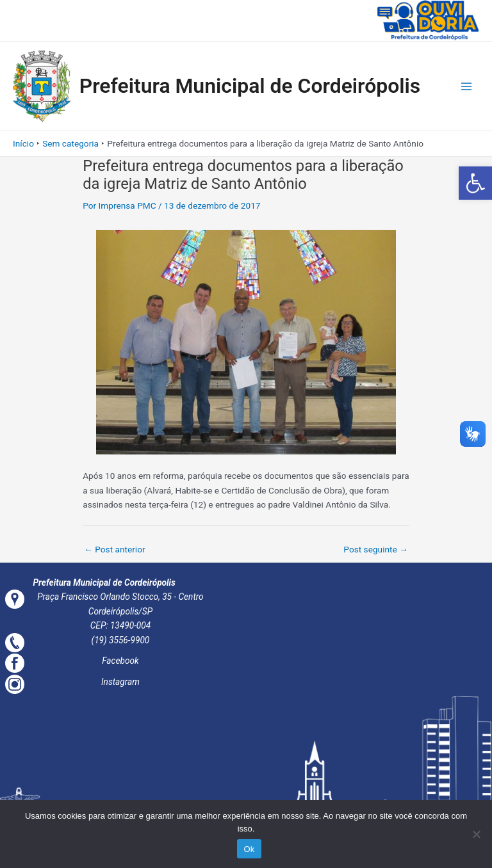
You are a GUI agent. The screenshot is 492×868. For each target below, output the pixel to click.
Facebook (120, 661)
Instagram (120, 682)
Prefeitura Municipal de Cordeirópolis (250, 86)
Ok (249, 849)
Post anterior (114, 549)
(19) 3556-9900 (121, 640)
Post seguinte (375, 549)
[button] (475, 183)
